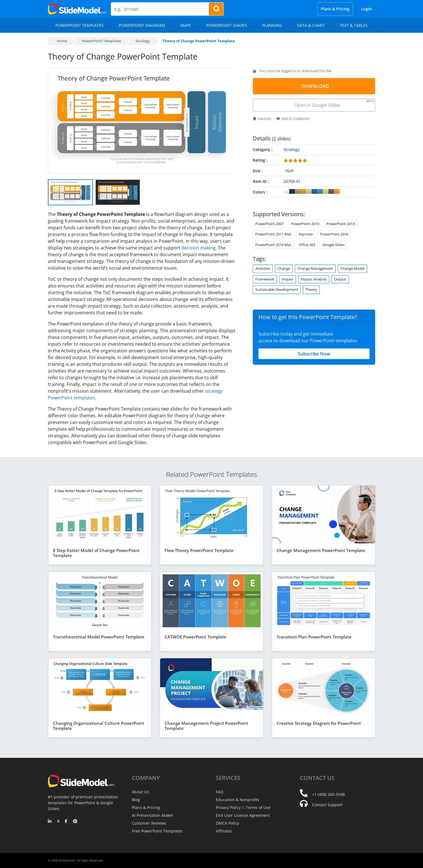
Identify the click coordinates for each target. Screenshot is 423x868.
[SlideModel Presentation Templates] (77, 9)
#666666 (331, 192)
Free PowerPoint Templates (157, 831)
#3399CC (320, 192)
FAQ (220, 792)
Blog (136, 800)
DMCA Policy (227, 823)
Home (62, 41)
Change (284, 268)
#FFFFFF (286, 192)
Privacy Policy (228, 807)
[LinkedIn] (50, 822)
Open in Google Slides (334, 104)
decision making (198, 248)
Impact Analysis (314, 279)
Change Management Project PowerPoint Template (206, 726)
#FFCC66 (326, 192)
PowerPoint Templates (101, 41)
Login (366, 9)
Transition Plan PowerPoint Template (314, 637)
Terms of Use (258, 807)
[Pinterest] (75, 822)
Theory (311, 289)
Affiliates (224, 831)
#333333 (292, 192)
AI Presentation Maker (153, 815)
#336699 (314, 192)
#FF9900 (303, 192)
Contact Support (327, 805)
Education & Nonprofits (238, 800)
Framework (265, 279)
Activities (263, 268)
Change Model (352, 268)
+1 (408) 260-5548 (329, 794)
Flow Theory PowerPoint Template (199, 550)
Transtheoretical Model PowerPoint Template (99, 637)
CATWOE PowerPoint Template (196, 637)
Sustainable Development (277, 289)
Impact (288, 279)
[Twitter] (58, 822)
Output (340, 279)
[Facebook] (67, 822)
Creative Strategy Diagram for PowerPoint (319, 723)
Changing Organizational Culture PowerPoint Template (99, 726)
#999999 (298, 192)
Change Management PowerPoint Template (321, 550)
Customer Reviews (149, 823)
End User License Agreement (243, 815)
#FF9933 (337, 192)
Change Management (315, 268)
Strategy (143, 41)
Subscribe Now (314, 354)
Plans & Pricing (335, 9)
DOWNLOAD (315, 86)
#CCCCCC (309, 192)
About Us (140, 792)
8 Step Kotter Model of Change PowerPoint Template (96, 553)
